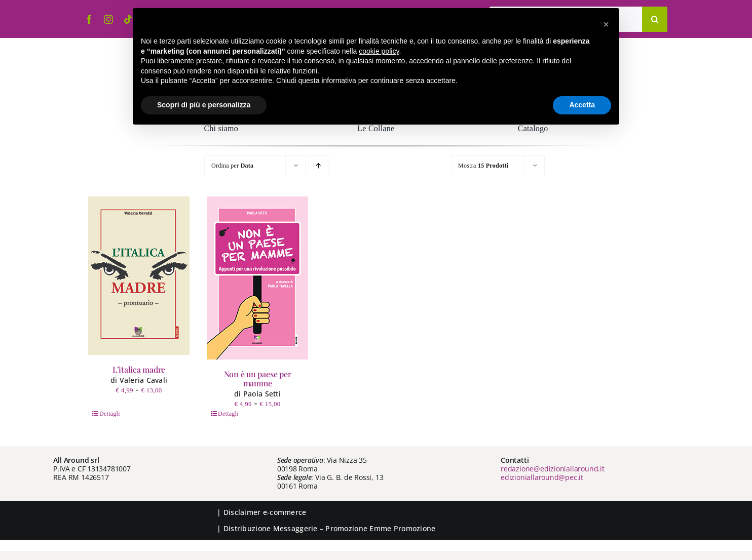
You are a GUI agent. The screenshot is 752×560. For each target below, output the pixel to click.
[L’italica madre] (139, 276)
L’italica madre (139, 369)
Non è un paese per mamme (258, 378)
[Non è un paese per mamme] (257, 278)
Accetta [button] (582, 105)
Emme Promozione (402, 528)
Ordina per (232, 166)
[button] (606, 24)
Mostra (483, 166)
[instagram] (108, 19)
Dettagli (110, 414)
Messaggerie (295, 528)
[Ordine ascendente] (318, 166)
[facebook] (89, 19)
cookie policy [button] (379, 51)
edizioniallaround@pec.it (542, 477)
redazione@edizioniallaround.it (553, 469)
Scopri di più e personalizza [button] (204, 105)
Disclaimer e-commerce (265, 512)
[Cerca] (655, 19)
